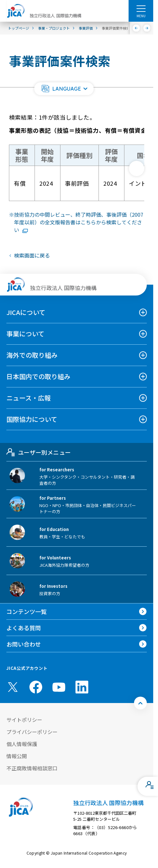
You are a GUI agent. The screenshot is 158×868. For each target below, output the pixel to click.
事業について (25, 334)
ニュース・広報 (29, 398)
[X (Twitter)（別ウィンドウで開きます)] (13, 687)
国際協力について (32, 419)
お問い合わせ (24, 644)
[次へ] (147, 28)
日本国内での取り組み (38, 376)
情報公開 (17, 756)
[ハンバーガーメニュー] (141, 8)
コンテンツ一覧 (27, 611)
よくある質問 (24, 628)
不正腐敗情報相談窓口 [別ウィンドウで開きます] (32, 768)
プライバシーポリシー (32, 732)
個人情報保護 (22, 744)
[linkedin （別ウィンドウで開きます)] (82, 687)
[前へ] (136, 28)
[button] (64, 89)
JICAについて (26, 312)
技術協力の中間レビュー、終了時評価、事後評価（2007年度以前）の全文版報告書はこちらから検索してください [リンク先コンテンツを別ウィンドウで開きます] (79, 222)
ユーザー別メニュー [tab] (39, 452)
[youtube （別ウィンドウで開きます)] (59, 687)
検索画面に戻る (32, 255)
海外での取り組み (32, 355)
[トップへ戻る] (140, 703)
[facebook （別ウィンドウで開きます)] (36, 687)
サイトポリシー (24, 720)
